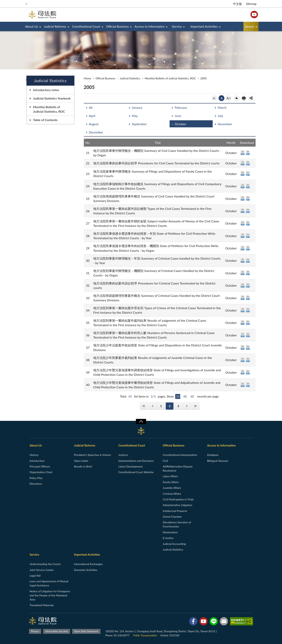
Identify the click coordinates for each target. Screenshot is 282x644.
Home (87, 78)
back (237, 98)
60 (192, 396)
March (222, 107)
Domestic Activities (86, 570)
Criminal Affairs (172, 494)
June (178, 116)
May (135, 116)
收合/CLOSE (141, 421)
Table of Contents (45, 120)
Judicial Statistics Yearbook (52, 98)
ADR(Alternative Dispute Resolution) (178, 468)
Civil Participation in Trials (178, 499)
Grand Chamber (172, 517)
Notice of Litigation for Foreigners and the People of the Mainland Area (50, 595)
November (225, 124)
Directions (36, 484)
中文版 (237, 4)
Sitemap (251, 4)
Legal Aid (35, 576)
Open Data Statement (86, 631)
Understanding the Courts (45, 564)
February (181, 107)
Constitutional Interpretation (180, 455)
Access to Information (150, 26)
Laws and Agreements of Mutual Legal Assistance (49, 583)
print (244, 98)
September (139, 124)
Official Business (117, 26)
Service (177, 26)
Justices (123, 455)
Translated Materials (42, 605)
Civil (165, 461)
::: (26, 3)
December (96, 132)
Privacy (35, 631)
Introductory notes (46, 90)
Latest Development (130, 466)
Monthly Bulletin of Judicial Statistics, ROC (49, 109)
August (94, 124)
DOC (243, 153)
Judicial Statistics (130, 78)
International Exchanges (88, 564)
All (91, 107)
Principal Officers (40, 466)
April (92, 116)
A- (214, 98)
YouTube (254, 14)
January (137, 107)
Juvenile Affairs (172, 488)
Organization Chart (41, 472)
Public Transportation (145, 635)
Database (213, 455)
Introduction (37, 461)
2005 (203, 78)
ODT (248, 153)
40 (185, 396)
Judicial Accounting (174, 544)
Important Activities (204, 26)
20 (178, 396)
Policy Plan (36, 478)
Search (250, 26)
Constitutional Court (86, 26)
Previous (153, 406)
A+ (229, 98)
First (144, 406)
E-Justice (168, 538)
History (34, 455)
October (180, 124)
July (220, 116)
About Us (32, 26)
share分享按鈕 (251, 98)
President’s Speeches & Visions (93, 455)
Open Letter (81, 461)
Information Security (57, 631)
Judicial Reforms (55, 26)
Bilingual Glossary (218, 461)
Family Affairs (171, 482)
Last (195, 406)
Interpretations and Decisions (136, 461)
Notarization (170, 532)
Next (187, 406)
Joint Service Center (42, 570)
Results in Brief (83, 466)
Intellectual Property (175, 511)
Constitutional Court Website (136, 472)
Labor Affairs (170, 476)
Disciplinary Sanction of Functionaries (177, 524)
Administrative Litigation (177, 505)
